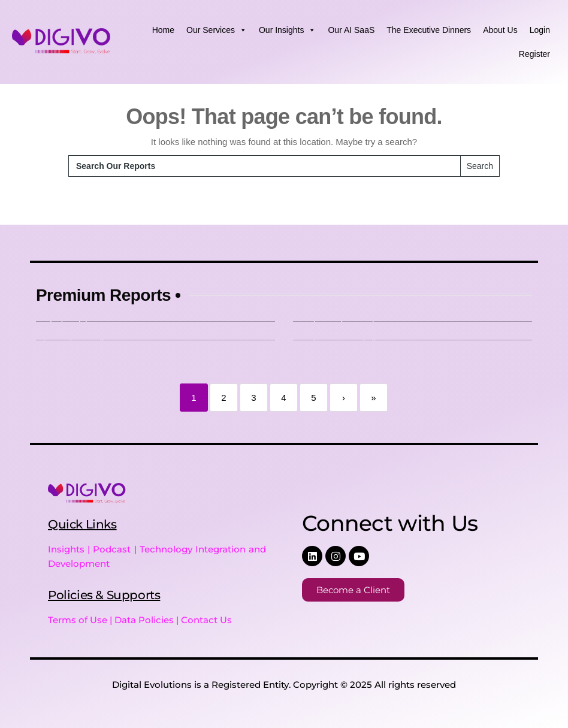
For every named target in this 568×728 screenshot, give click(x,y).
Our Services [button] (217, 30)
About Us (500, 30)
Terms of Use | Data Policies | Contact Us (140, 620)
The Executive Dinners (429, 30)
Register (534, 54)
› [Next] (344, 398)
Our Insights (287, 30)
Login (540, 30)
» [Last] (373, 398)
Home (163, 30)
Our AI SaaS (351, 30)
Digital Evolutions (152, 685)
